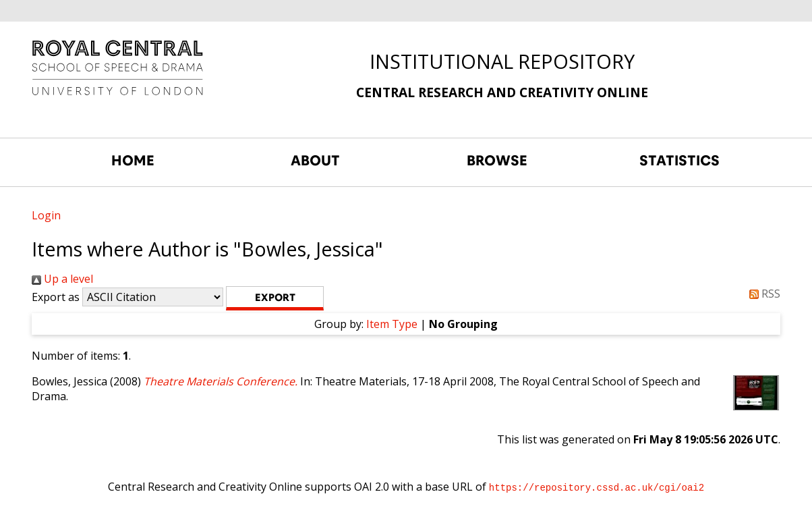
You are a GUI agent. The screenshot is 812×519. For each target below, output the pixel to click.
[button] (275, 298)
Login (46, 215)
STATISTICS (679, 161)
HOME (133, 161)
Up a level (62, 279)
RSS (762, 294)
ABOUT (315, 161)
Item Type (392, 324)
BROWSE (497, 161)
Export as (56, 297)
